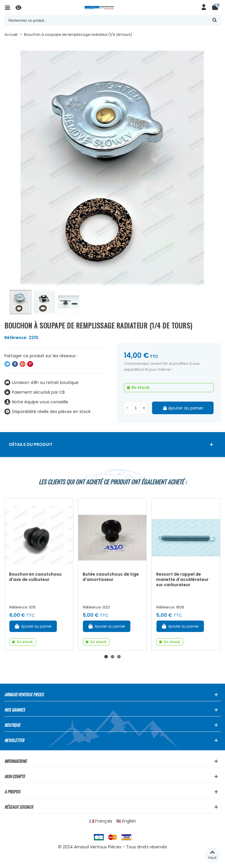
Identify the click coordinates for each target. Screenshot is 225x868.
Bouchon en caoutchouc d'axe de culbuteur (35, 577)
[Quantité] (136, 408)
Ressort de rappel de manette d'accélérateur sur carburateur (182, 580)
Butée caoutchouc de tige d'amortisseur (111, 577)
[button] (106, 657)
